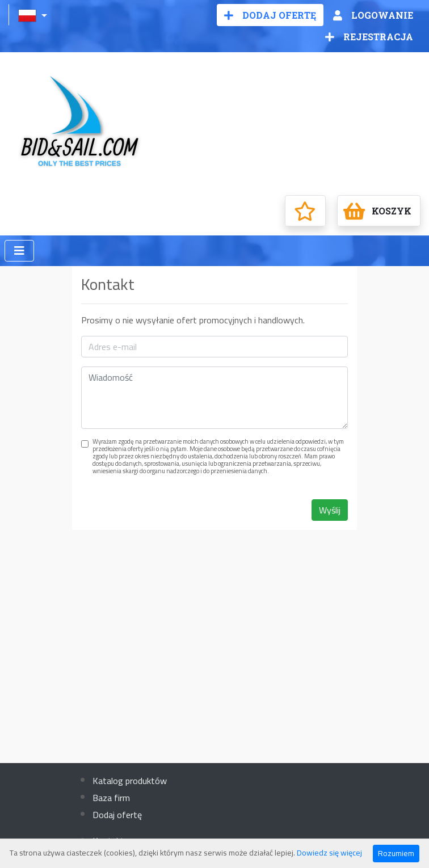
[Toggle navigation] (19, 251)
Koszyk (377, 211)
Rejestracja (369, 37)
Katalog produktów (130, 781)
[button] (34, 15)
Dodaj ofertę (270, 15)
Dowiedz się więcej (329, 853)
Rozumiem (396, 853)
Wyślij (330, 510)
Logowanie (373, 15)
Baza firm (111, 798)
